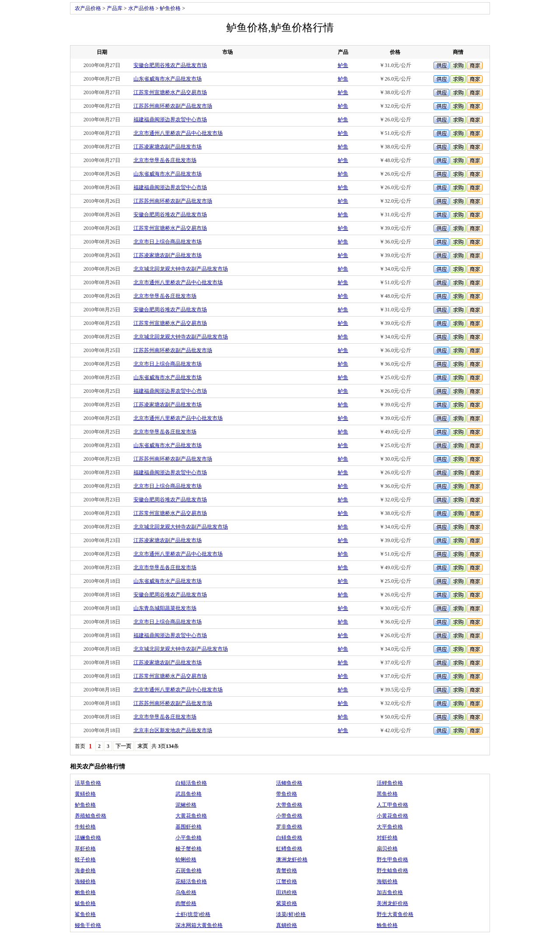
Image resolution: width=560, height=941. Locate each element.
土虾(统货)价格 (193, 914)
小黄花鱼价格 (392, 816)
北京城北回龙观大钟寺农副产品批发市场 (181, 269)
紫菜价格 (287, 903)
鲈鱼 (343, 65)
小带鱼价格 (289, 816)
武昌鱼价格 (189, 794)
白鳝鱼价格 (289, 838)
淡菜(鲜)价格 (291, 914)
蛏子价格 (85, 860)
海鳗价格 (85, 881)
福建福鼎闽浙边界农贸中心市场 (170, 120)
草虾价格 (85, 849)
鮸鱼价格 (387, 925)
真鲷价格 (287, 925)
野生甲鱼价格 (392, 860)
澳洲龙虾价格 (292, 860)
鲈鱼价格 (170, 8)
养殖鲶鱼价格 (91, 816)
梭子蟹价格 (189, 849)
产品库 (115, 8)
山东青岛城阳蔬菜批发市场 (165, 608)
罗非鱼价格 (289, 827)
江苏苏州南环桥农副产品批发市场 (173, 106)
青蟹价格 (287, 871)
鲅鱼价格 (85, 903)
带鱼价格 (287, 794)
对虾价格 (387, 838)
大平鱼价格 (390, 827)
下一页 (123, 746)
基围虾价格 (189, 827)
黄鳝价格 (85, 794)
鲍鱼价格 (85, 892)
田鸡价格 (287, 892)
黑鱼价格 (387, 794)
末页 (143, 746)
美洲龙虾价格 (392, 903)
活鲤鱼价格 (390, 783)
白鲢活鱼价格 (191, 783)
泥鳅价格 (186, 805)
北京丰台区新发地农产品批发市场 (173, 730)
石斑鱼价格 (189, 871)
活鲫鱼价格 (289, 783)
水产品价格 (141, 8)
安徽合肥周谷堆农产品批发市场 (170, 65)
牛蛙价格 (85, 827)
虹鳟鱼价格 (289, 849)
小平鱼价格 (189, 838)
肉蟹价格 (186, 903)
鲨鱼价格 (85, 914)
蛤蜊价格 (186, 860)
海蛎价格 (387, 881)
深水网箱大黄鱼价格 (199, 925)
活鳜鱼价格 (88, 838)
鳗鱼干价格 (88, 925)
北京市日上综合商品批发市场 (168, 242)
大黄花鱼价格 (191, 816)
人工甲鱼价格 (392, 805)
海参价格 (85, 871)
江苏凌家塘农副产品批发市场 (168, 147)
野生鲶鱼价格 (392, 871)
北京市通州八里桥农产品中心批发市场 (178, 133)
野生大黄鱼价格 (395, 914)
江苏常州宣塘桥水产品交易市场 (170, 92)
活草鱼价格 (88, 783)
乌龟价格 (186, 892)
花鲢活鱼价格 (191, 881)
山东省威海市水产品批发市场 (168, 79)
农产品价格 (88, 8)
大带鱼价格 (289, 805)
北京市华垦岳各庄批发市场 (165, 160)
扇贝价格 (387, 849)
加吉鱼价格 (390, 892)
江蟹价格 (287, 881)
